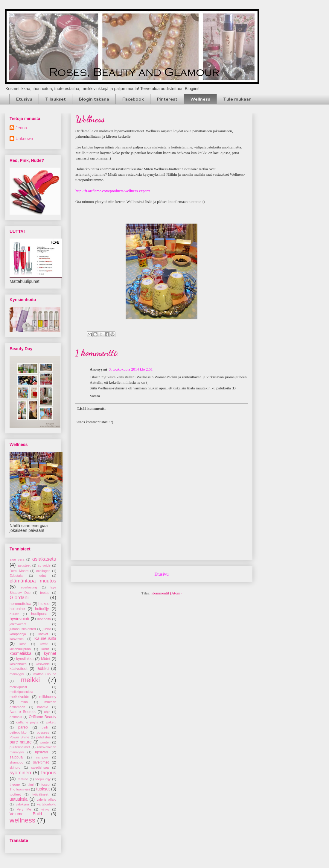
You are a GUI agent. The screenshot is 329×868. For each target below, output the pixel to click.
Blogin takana (94, 99)
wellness (22, 820)
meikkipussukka (21, 692)
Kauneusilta (45, 638)
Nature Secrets (23, 712)
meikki (30, 680)
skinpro (15, 767)
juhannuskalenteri (23, 629)
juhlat (47, 629)
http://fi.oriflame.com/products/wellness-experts (113, 191)
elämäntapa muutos (33, 581)
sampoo (42, 757)
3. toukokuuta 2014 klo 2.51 (131, 369)
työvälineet (40, 794)
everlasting (29, 587)
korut (45, 649)
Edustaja (16, 576)
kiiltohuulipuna (20, 649)
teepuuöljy (43, 779)
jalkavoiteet (18, 624)
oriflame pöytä (27, 722)
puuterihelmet (20, 747)
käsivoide (43, 664)
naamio (43, 707)
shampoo (16, 762)
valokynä (22, 804)
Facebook (133, 99)
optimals (16, 717)
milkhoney (48, 697)
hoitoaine (17, 609)
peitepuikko (18, 732)
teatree (23, 779)
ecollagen (43, 571)
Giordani (19, 598)
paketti (51, 722)
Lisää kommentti (92, 408)
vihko (45, 809)
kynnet (50, 653)
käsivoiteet (19, 669)
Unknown (24, 139)
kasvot (43, 634)
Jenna (21, 128)
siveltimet (41, 762)
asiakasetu (44, 559)
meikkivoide (19, 697)
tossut (46, 784)
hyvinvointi (19, 619)
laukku (42, 668)
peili (45, 727)
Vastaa (95, 396)
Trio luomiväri (20, 789)
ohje (47, 712)
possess (43, 732)
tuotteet (15, 794)
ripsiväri (41, 752)
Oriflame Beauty (42, 717)
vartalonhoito (47, 804)
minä (24, 702)
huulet (14, 614)
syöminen (20, 773)
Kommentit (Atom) (166, 593)
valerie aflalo (46, 799)
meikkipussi (18, 687)
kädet (46, 659)
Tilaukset (55, 99)
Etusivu (24, 99)
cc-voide (44, 565)
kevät (44, 644)
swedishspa (40, 767)
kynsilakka (25, 659)
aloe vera (17, 559)
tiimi (31, 784)
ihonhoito (44, 619)
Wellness (200, 99)
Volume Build (26, 814)
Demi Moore (19, 571)
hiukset (45, 604)
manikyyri (17, 674)
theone (15, 784)
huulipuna (39, 614)
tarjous (49, 773)
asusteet (24, 565)
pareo (23, 727)
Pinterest (167, 99)
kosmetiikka (20, 653)
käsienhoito (18, 664)
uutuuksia (19, 799)
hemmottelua (20, 604)
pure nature (21, 742)
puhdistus (43, 737)
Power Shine (19, 737)
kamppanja (18, 634)
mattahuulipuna (45, 674)
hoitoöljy (42, 609)
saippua (16, 757)
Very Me (24, 809)
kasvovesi (17, 639)
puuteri (45, 742)
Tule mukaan (237, 99)
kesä (23, 644)
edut (42, 576)
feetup (45, 593)
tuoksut (43, 789)
